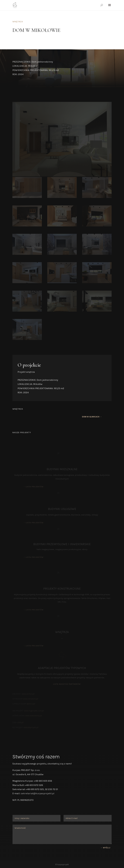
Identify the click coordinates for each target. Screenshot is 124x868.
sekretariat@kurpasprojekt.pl (38, 793)
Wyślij (107, 848)
